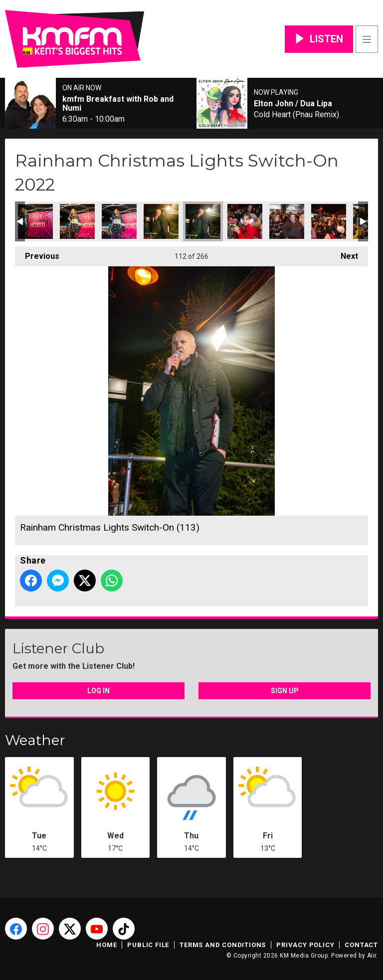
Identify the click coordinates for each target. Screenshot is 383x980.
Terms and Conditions (223, 945)
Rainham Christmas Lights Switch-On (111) (119, 221)
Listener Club (58, 648)
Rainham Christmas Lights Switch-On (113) (203, 221)
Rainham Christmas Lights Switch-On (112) (161, 221)
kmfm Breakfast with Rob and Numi (118, 104)
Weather (35, 740)
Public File (148, 945)
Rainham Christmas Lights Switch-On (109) (35, 221)
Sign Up (285, 691)
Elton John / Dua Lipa (293, 104)
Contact (361, 945)
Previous (37, 254)
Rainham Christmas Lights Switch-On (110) (77, 221)
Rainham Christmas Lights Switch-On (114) (245, 221)
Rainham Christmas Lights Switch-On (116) (329, 221)
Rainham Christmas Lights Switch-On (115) (287, 221)
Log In (98, 691)
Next (344, 254)
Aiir (372, 956)
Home (106, 945)
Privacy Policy (305, 945)
